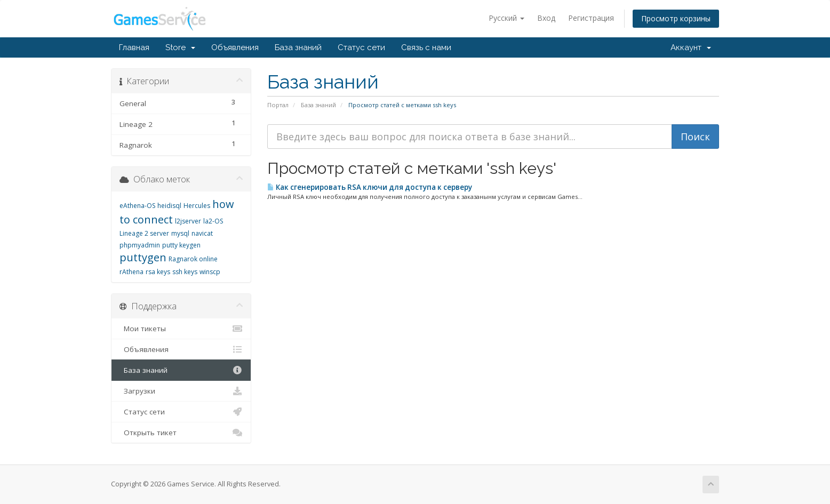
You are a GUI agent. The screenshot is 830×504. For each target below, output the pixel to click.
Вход (546, 18)
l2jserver (188, 221)
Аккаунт (691, 47)
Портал (278, 105)
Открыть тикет (181, 433)
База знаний (298, 47)
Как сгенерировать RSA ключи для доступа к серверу (370, 187)
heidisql (169, 206)
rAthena (131, 272)
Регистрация (591, 18)
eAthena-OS (137, 206)
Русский (506, 18)
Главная (134, 47)
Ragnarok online (193, 259)
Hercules (197, 206)
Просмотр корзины (676, 18)
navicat (202, 233)
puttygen (143, 257)
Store (180, 47)
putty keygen (181, 245)
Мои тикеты (181, 329)
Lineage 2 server (144, 233)
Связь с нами (426, 47)
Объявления (235, 47)
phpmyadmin (140, 245)
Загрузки (181, 391)
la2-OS (213, 221)
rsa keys (158, 272)
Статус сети (361, 47)
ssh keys (185, 272)
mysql (180, 233)
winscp (210, 272)
